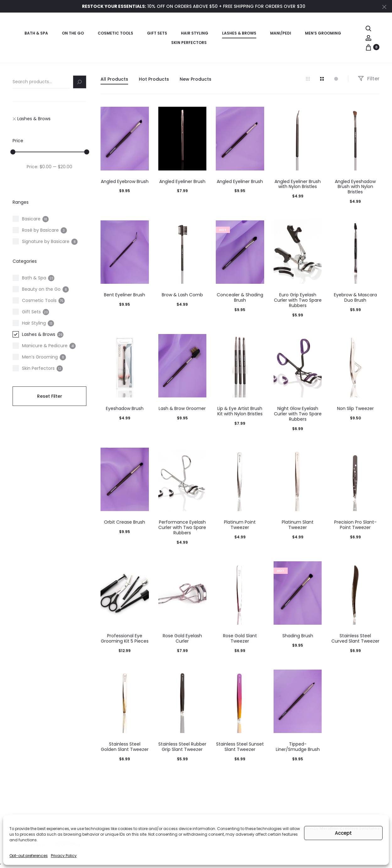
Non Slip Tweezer (355, 408)
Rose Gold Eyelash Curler (182, 638)
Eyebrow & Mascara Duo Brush (355, 297)
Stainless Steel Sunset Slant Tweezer (240, 747)
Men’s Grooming (323, 33)
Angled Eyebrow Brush (125, 181)
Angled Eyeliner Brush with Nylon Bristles (298, 184)
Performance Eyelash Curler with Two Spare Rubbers (182, 527)
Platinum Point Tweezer (240, 525)
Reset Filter (50, 396)
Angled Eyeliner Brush (182, 181)
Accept (343, 833)
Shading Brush (298, 636)
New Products (196, 79)
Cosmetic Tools (115, 33)
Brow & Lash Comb (182, 295)
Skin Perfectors (189, 43)
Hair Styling (195, 33)
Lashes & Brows (239, 33)
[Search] (80, 82)
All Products (114, 79)
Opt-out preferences (29, 856)
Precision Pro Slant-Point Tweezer (355, 525)
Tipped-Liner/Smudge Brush (298, 747)
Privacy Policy (64, 856)
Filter (369, 79)
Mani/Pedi (281, 33)
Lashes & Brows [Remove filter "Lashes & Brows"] (32, 119)
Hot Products (154, 79)
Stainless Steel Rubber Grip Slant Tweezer (182, 747)
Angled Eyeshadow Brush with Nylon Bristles (355, 187)
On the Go (73, 33)
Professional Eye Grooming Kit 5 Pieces (125, 638)
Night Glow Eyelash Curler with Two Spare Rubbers (298, 414)
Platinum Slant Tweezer (298, 525)
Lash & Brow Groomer (182, 408)
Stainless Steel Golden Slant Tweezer (125, 747)
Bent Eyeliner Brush (125, 295)
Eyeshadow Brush (125, 408)
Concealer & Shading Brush (240, 297)
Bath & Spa (36, 33)
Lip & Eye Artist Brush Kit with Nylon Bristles (240, 411)
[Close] (384, 7)
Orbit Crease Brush (125, 522)
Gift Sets (157, 33)
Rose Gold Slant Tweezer (240, 638)
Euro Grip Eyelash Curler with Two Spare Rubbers (298, 300)
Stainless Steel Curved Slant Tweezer (355, 638)
